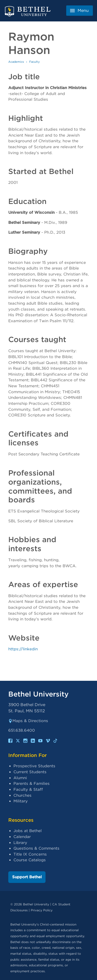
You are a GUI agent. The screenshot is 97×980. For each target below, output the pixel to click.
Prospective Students (34, 766)
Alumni (20, 778)
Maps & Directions (28, 721)
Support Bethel (27, 877)
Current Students (30, 772)
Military (21, 801)
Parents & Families (32, 784)
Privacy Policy (42, 910)
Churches (23, 795)
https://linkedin (23, 649)
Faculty (35, 62)
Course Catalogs (30, 860)
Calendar (22, 837)
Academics (16, 62)
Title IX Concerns (30, 854)
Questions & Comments (36, 848)
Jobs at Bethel (28, 831)
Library (20, 843)
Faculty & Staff (28, 789)
